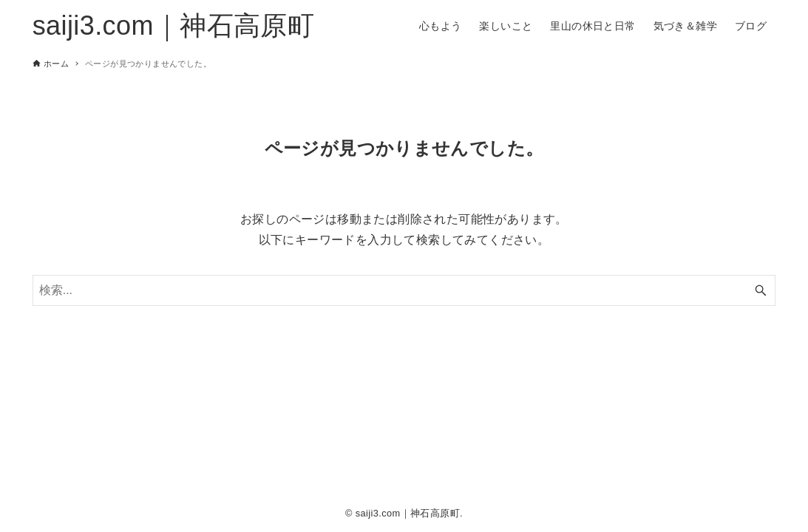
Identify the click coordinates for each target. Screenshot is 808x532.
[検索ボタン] (761, 290)
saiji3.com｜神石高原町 (173, 25)
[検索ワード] (404, 290)
